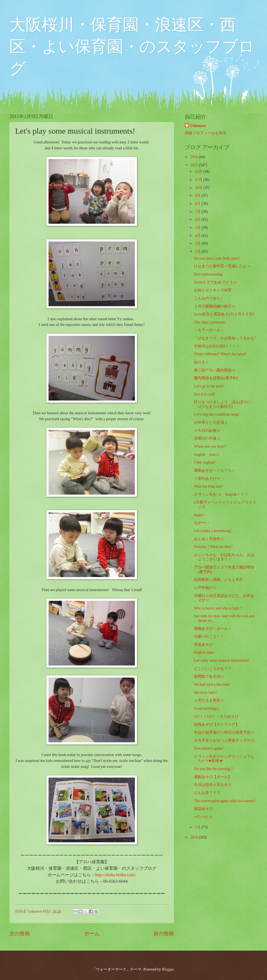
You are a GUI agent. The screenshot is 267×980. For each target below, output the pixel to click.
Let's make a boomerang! (213, 531)
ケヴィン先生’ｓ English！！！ (221, 494)
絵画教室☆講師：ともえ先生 (218, 580)
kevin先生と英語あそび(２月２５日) (224, 314)
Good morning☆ (207, 708)
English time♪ (204, 652)
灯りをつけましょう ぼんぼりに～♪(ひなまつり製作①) (224, 404)
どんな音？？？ (207, 793)
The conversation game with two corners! (225, 801)
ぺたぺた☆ (203, 817)
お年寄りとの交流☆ (211, 422)
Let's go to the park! (209, 386)
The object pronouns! (210, 322)
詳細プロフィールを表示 (206, 133)
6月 (198, 220)
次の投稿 (20, 934)
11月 (199, 180)
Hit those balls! (205, 693)
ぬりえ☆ (201, 362)
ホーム (92, 934)
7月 (198, 212)
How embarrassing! (208, 274)
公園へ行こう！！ (209, 636)
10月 (199, 188)
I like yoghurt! (205, 462)
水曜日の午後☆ (207, 438)
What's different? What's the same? (220, 354)
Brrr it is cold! (205, 394)
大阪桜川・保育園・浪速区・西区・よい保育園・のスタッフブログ (132, 47)
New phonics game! (209, 748)
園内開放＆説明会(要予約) (216, 378)
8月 (198, 204)
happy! (199, 515)
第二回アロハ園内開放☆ (215, 370)
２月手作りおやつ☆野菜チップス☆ (224, 741)
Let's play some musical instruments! (222, 660)
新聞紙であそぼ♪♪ (209, 676)
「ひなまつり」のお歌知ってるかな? (225, 338)
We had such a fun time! (212, 684)
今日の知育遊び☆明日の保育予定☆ (224, 732)
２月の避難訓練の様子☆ (215, 306)
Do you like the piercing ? (213, 769)
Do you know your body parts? (217, 258)
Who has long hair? (208, 486)
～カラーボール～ (209, 330)
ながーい (201, 523)
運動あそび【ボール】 (213, 777)
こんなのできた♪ (208, 298)
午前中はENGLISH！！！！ (217, 346)
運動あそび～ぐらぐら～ (215, 470)
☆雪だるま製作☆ (209, 700)
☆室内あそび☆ (207, 479)
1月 (198, 827)
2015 (195, 165)
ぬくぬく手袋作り (209, 539)
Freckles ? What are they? (213, 547)
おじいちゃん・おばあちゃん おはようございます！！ (224, 557)
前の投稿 (164, 934)
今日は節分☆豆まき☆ (213, 785)
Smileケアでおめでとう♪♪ (215, 282)
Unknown (198, 126)
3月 (198, 244)
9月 (198, 196)
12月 (199, 172)
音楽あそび (203, 645)
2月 (198, 252)
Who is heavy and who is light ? (218, 608)
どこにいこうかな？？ (213, 669)
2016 (195, 157)
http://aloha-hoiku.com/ (116, 875)
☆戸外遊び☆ (205, 588)
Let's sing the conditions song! (217, 414)
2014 (195, 837)
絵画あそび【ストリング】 (217, 724)
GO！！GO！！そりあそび (216, 717)
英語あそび (203, 809)
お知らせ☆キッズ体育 (213, 290)
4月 (198, 236)
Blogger (168, 969)
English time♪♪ (207, 455)
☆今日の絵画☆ (207, 431)
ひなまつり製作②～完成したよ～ (222, 266)
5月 (198, 228)
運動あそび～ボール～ (213, 629)
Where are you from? (210, 446)
